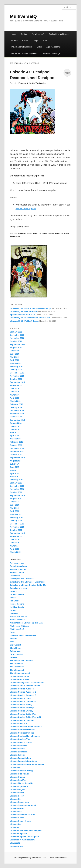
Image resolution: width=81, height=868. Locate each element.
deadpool (37, 233)
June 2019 (15, 392)
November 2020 (17, 338)
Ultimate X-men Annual (21, 821)
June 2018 (15, 429)
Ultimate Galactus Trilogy (22, 771)
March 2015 (15, 552)
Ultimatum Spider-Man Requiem (25, 837)
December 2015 (17, 524)
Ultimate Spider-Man (19, 802)
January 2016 (16, 521)
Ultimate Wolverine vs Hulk (22, 815)
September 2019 (17, 382)
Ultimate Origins (17, 789)
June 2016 (15, 505)
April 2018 (15, 436)
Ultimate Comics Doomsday (23, 701)
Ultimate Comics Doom (21, 698)
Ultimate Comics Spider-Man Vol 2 (26, 717)
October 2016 (16, 492)
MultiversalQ (23, 16)
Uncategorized (17, 846)
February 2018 (17, 442)
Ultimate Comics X (18, 723)
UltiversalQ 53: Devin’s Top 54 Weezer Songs (31, 308)
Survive (13, 657)
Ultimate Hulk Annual (20, 774)
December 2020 (17, 335)
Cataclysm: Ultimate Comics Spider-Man (29, 585)
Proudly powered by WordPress (28, 858)
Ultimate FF (15, 767)
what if (66, 233)
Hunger (13, 610)
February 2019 (17, 404)
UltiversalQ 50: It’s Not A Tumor (24, 321)
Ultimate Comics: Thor (20, 739)
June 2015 (15, 543)
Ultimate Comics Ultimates (22, 720)
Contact (24, 34)
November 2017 (17, 451)
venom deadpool (55, 233)
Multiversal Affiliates (19, 626)
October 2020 (16, 341)
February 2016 (17, 517)
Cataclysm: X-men (18, 588)
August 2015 (16, 536)
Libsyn (36, 40)
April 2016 (15, 511)
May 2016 (14, 508)
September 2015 (17, 533)
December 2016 (17, 486)
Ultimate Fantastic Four (21, 758)
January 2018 (16, 445)
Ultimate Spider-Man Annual (23, 805)
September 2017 (17, 458)
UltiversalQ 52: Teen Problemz (24, 311)
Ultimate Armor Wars (20, 679)
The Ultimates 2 (17, 667)
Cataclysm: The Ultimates (22, 579)
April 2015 (15, 549)
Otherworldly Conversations (23, 635)
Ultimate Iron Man (18, 780)
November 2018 (17, 414)
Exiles (39, 47)
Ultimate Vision (17, 808)
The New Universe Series (22, 660)
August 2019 (16, 385)
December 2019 (17, 373)
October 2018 (16, 417)
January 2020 (16, 370)
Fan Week (14, 601)
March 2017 (15, 477)
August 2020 (16, 348)
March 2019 (15, 401)
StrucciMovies (17, 654)
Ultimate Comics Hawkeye (22, 708)
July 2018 (14, 426)
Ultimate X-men (17, 818)
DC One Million (17, 595)
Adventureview (17, 563)
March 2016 (15, 514)
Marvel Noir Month (18, 616)
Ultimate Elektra (17, 749)
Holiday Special (17, 607)
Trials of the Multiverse (59, 34)
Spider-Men (15, 651)
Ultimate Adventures (19, 676)
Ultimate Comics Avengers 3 (23, 695)
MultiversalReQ (17, 629)
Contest (14, 591)
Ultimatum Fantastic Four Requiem (26, 830)
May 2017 (14, 470)
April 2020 (15, 360)
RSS (45, 40)
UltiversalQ (15, 843)
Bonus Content (17, 572)
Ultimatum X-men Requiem (22, 840)
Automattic (62, 858)
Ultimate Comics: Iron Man (22, 733)
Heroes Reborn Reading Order (24, 53)
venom (45, 233)
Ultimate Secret (17, 796)
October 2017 (16, 455)
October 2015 (16, 530)
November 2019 (17, 376)
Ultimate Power (17, 793)
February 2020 (17, 366)
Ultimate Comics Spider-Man (23, 714)
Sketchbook (16, 648)
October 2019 (16, 379)
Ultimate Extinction (19, 752)
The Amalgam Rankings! (21, 47)
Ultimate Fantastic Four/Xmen (24, 761)
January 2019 (16, 407)
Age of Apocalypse (54, 47)
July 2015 (14, 539)
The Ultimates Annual (20, 673)
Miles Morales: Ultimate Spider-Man (26, 623)
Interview (14, 613)
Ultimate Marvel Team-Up (21, 783)
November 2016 (17, 489)
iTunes (25, 40)
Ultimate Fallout (17, 755)
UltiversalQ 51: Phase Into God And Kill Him (30, 318)
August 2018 (16, 423)
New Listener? (38, 34)
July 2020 (14, 351)
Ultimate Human (17, 777)
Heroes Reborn (17, 604)
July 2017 (14, 464)
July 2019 (14, 388)
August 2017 (16, 461)
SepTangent (15, 645)
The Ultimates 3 (17, 670)
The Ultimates (16, 664)
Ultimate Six (16, 799)
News (13, 632)
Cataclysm (15, 576)
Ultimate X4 (15, 824)
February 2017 (17, 480)
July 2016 (14, 502)
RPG (12, 642)
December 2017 (17, 448)
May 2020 (14, 357)
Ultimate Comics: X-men (21, 742)
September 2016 (17, 496)
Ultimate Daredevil (18, 746)
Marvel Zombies (17, 620)
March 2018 (15, 439)
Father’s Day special (26, 208)
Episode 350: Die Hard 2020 (23, 315)
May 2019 (14, 395)
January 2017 (16, 483)
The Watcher (41, 83)
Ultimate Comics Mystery (22, 711)
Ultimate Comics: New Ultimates (25, 736)
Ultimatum (15, 827)
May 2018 (14, 433)
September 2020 (17, 345)
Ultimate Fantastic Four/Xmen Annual (27, 764)
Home (13, 34)
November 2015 (17, 527)
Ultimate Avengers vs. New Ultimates (27, 683)
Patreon (14, 40)
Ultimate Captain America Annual (25, 686)
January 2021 (16, 332)
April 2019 (15, 398)
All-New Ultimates (18, 569)
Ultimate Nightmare (19, 786)
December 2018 (17, 410)
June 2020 (15, 354)
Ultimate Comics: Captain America (26, 727)
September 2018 (17, 420)
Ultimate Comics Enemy (21, 705)
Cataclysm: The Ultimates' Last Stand (27, 582)
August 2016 (16, 499)
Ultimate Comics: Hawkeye (22, 730)
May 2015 (14, 546)
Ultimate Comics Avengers (22, 689)
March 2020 (15, 363)
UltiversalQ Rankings (51, 53)
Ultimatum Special (18, 834)
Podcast (21, 233)
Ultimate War (16, 811)
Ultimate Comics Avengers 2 (23, 692)
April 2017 (15, 473)
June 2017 (15, 467)
